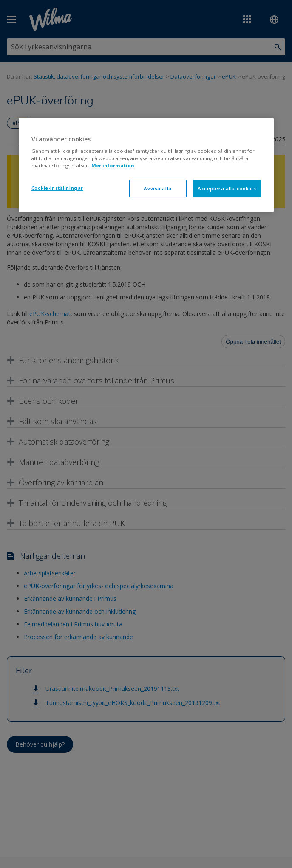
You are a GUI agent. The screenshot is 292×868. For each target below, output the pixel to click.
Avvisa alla (157, 188)
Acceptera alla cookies (227, 188)
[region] (146, 165)
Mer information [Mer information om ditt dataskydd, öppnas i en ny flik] (113, 165)
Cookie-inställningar (57, 188)
